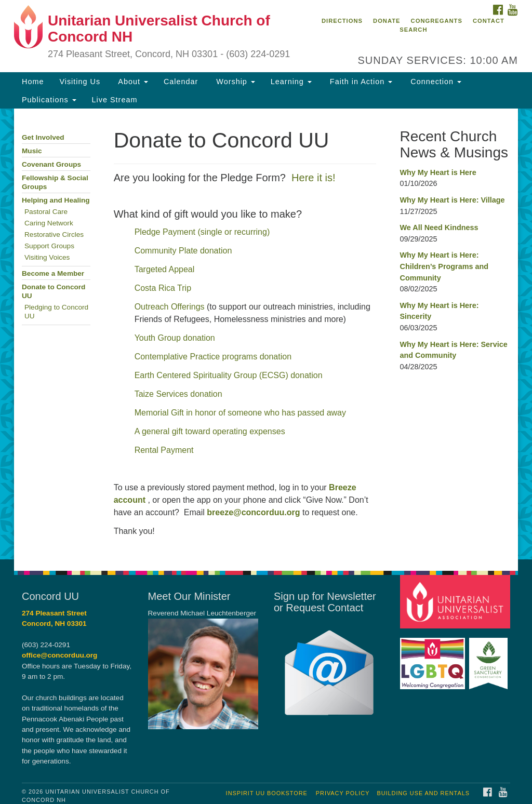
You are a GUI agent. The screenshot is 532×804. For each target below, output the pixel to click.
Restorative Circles (54, 235)
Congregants (437, 21)
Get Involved (43, 137)
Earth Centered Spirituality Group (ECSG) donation (229, 375)
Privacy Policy (343, 793)
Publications (49, 100)
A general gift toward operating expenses (210, 431)
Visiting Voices (47, 257)
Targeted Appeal (165, 269)
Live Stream (115, 100)
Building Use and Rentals (423, 793)
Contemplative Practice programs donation (213, 357)
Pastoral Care (46, 212)
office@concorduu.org (59, 655)
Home (33, 82)
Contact (489, 21)
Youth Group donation (176, 338)
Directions (342, 21)
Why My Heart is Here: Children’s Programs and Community (444, 266)
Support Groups (49, 246)
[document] (266, 334)
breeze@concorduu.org (253, 512)
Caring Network (49, 223)
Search (413, 30)
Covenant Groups (51, 164)
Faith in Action (360, 82)
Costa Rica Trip (163, 288)
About (132, 82)
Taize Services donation (178, 394)
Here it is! (313, 178)
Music (32, 151)
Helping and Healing (56, 200)
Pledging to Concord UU (56, 312)
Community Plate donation (183, 251)
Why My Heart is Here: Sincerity (439, 311)
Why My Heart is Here (438, 172)
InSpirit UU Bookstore (267, 793)
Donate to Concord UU (54, 291)
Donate (387, 21)
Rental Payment (164, 450)
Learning (291, 82)
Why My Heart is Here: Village (452, 200)
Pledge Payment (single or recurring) (202, 232)
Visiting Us (80, 82)
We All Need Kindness (439, 227)
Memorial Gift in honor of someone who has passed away (240, 413)
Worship (234, 82)
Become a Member (53, 273)
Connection (435, 82)
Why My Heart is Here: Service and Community (453, 350)
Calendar (181, 82)
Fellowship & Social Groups (55, 182)
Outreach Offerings (170, 307)
